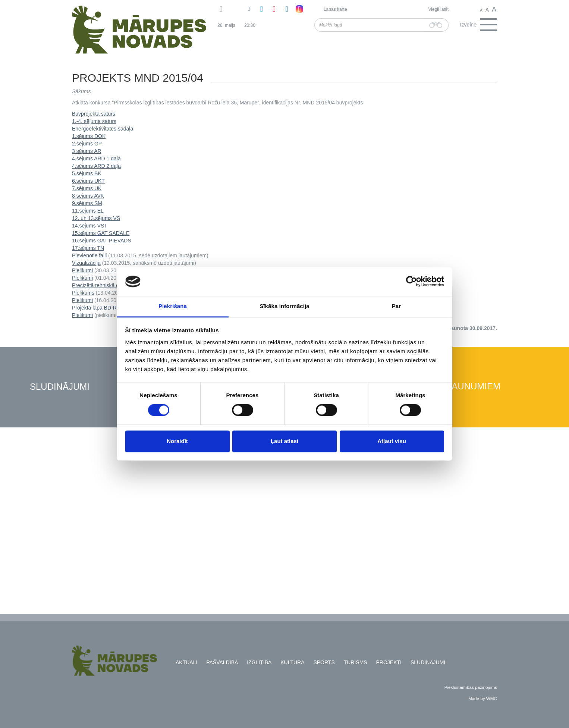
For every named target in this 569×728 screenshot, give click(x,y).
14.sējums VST (90, 226)
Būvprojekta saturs (94, 114)
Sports (324, 662)
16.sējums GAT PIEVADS (102, 241)
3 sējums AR (87, 151)
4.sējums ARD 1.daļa (96, 159)
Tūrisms (356, 662)
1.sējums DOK (89, 136)
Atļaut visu (392, 441)
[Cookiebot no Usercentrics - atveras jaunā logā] (411, 282)
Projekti (389, 662)
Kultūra (292, 662)
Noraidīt (177, 441)
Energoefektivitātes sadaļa (103, 129)
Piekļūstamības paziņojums (471, 687)
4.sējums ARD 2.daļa (96, 166)
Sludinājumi (60, 387)
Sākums (81, 91)
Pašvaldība (222, 662)
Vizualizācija (86, 263)
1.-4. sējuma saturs (94, 121)
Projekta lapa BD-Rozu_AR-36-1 (110, 308)
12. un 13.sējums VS (96, 218)
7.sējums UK (87, 188)
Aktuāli (186, 662)
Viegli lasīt (438, 9)
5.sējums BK (87, 173)
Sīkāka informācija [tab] (284, 306)
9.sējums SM (87, 203)
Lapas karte (335, 9)
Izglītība (259, 662)
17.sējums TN (88, 248)
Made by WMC (483, 698)
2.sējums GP (87, 144)
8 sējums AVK (88, 196)
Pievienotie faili (89, 255)
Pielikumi (82, 270)
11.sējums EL (88, 211)
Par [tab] (397, 306)
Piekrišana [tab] (173, 306)
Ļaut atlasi (284, 441)
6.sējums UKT (88, 181)
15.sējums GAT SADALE (101, 233)
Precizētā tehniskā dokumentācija (111, 285)
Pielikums (83, 293)
